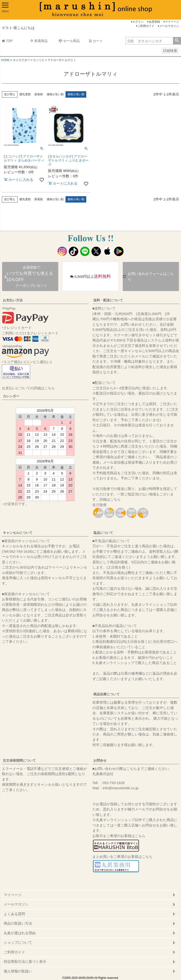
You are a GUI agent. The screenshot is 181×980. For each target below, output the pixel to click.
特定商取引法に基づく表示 (25, 961)
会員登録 (154, 22)
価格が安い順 (55, 94)
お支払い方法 (13, 300)
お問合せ (100, 760)
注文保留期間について (19, 760)
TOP (7, 41)
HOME (5, 60)
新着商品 (39, 41)
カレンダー (11, 396)
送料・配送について (108, 300)
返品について (103, 533)
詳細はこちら (110, 499)
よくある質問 (14, 914)
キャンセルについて (18, 533)
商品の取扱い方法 (18, 923)
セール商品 (69, 41)
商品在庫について (107, 694)
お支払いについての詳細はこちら (28, 388)
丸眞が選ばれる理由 (20, 933)
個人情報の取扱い (18, 971)
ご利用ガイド (146, 26)
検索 (177, 41)
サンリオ (39, 60)
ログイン (138, 22)
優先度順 (25, 94)
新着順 (39, 94)
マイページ (172, 22)
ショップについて (18, 942)
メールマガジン (169, 26)
